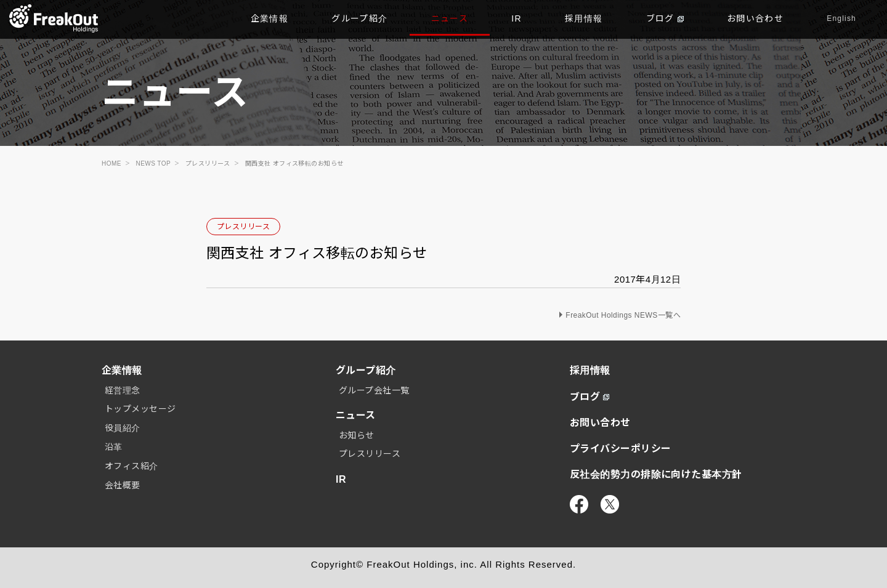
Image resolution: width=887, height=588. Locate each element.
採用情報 (584, 18)
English (841, 18)
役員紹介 (123, 428)
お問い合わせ (755, 18)
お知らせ (357, 435)
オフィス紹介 (132, 466)
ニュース (450, 18)
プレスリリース (243, 227)
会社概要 (123, 485)
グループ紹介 (359, 18)
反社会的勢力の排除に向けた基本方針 (656, 474)
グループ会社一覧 (374, 390)
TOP (54, 18)
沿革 (114, 447)
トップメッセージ (140, 409)
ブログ (665, 18)
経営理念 (123, 390)
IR (516, 18)
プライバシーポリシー (621, 449)
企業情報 (270, 18)
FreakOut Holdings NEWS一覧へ (623, 315)
